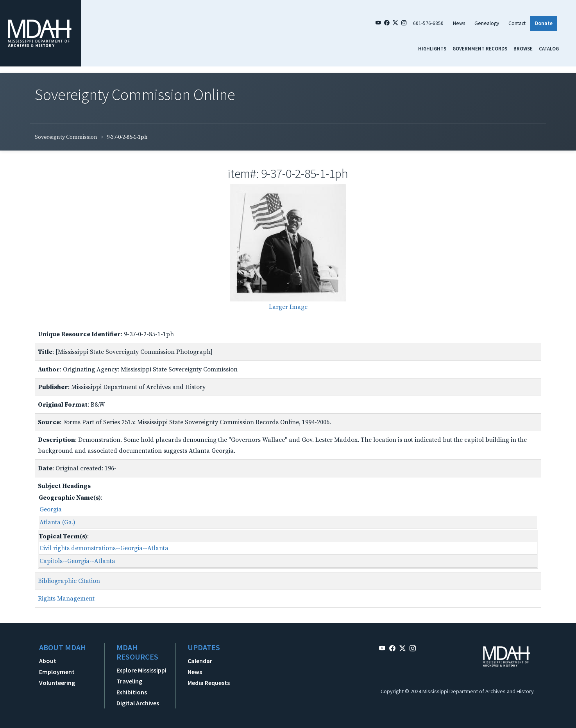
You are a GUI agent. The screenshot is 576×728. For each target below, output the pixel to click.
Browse (523, 48)
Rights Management (66, 599)
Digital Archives (138, 703)
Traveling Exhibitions (132, 687)
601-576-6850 (428, 23)
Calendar (200, 661)
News (459, 23)
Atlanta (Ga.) (57, 522)
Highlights (432, 48)
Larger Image (288, 307)
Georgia (51, 509)
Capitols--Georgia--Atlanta (77, 561)
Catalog (549, 48)
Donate (544, 23)
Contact (517, 23)
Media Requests (209, 683)
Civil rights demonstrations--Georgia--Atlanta (104, 548)
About (48, 661)
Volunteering (57, 683)
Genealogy (487, 23)
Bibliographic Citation (69, 581)
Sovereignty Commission (66, 137)
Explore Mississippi (141, 670)
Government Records (480, 48)
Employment (57, 672)
